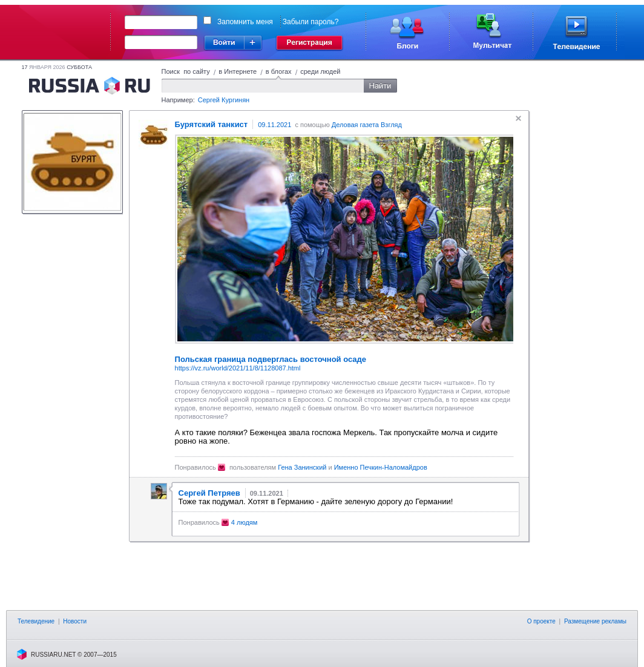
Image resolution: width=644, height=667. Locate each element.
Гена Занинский (302, 467)
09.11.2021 (274, 125)
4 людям (245, 522)
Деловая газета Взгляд (367, 125)
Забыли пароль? (311, 22)
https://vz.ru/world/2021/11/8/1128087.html (238, 368)
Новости (75, 621)
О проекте (541, 621)
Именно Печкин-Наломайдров (381, 467)
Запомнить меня (245, 22)
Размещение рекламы (595, 621)
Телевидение (36, 621)
